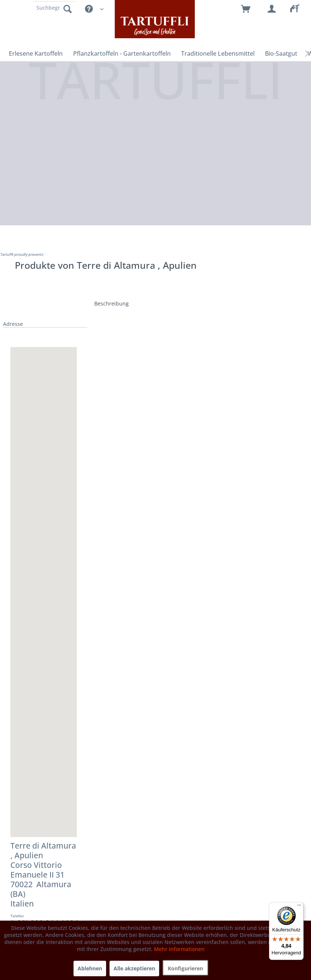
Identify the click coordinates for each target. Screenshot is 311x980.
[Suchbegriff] (54, 8)
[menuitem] (298, 9)
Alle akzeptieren (134, 968)
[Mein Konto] (272, 9)
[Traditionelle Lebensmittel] (218, 54)
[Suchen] (68, 9)
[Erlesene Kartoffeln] (36, 54)
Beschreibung (112, 303)
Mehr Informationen (179, 949)
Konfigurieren (185, 968)
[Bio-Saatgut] (281, 54)
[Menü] (299, 907)
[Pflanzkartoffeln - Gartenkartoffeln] (122, 54)
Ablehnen (90, 968)
